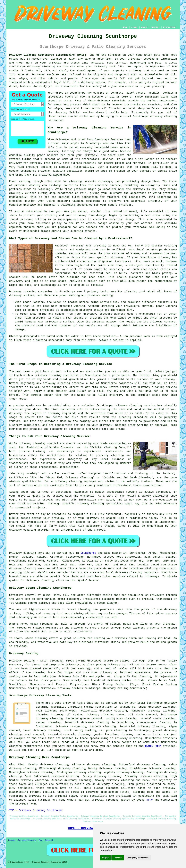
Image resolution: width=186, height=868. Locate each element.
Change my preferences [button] (138, 858)
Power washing (20, 181)
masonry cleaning (103, 726)
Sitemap (11, 840)
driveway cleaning (41, 67)
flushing (56, 429)
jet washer (79, 211)
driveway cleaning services (30, 569)
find (21, 765)
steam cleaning (69, 599)
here (150, 800)
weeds (81, 395)
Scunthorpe (88, 553)
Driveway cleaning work (27, 553)
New (41, 840)
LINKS (134, 27)
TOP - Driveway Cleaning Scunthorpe (36, 810)
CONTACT (155, 27)
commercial (23, 508)
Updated (49, 840)
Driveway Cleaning (27, 840)
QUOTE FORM (153, 746)
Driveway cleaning (23, 292)
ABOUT (144, 27)
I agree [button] (105, 858)
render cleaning (48, 723)
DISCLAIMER (169, 27)
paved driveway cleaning (42, 730)
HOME (125, 27)
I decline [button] (118, 858)
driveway (134, 59)
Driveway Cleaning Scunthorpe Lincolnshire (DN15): (48, 55)
